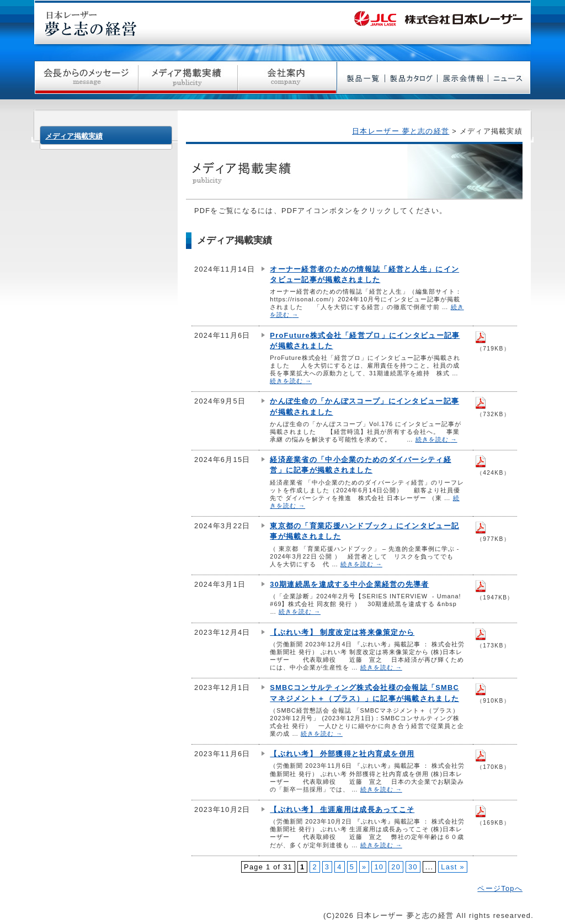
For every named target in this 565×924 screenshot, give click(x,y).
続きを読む (291, 381)
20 (396, 867)
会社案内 (287, 78)
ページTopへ (500, 888)
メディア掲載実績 (188, 78)
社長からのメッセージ (86, 78)
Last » (453, 867)
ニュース (510, 78)
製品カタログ (411, 78)
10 (379, 867)
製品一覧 (361, 78)
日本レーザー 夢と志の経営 (401, 131)
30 (413, 867)
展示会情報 (463, 78)
